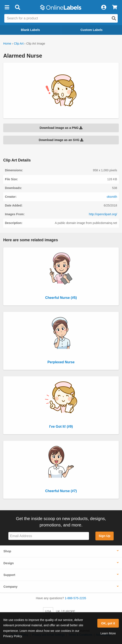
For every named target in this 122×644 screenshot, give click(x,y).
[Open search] (114, 18)
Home (7, 44)
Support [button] (9, 575)
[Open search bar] (17, 7)
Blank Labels (30, 30)
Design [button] (9, 563)
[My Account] (104, 7)
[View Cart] (115, 7)
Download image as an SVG (61, 140)
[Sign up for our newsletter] (49, 536)
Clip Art (19, 44)
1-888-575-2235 (75, 598)
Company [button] (11, 587)
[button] (7, 7)
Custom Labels (91, 30)
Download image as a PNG (61, 128)
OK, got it (108, 623)
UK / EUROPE (66, 611)
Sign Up (104, 536)
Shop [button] (7, 551)
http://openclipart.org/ (103, 214)
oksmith (112, 197)
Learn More (108, 633)
